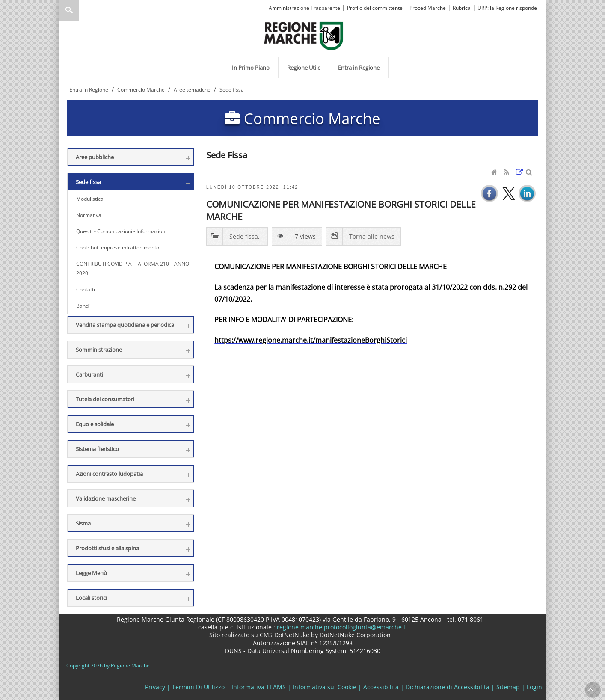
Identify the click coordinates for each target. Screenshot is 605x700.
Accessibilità (381, 687)
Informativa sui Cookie (325, 687)
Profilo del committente (375, 8)
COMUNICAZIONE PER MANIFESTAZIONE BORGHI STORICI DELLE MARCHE (341, 210)
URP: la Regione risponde (507, 8)
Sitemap (508, 687)
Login (534, 687)
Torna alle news (372, 236)
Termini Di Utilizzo (198, 687)
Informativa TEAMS (259, 687)
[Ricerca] (85, 10)
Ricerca (69, 10)
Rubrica (462, 8)
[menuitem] (251, 68)
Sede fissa (244, 236)
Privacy (155, 687)
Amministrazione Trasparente (304, 8)
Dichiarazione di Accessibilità (448, 687)
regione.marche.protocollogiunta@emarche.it (341, 627)
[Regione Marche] (304, 35)
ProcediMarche (428, 8)
